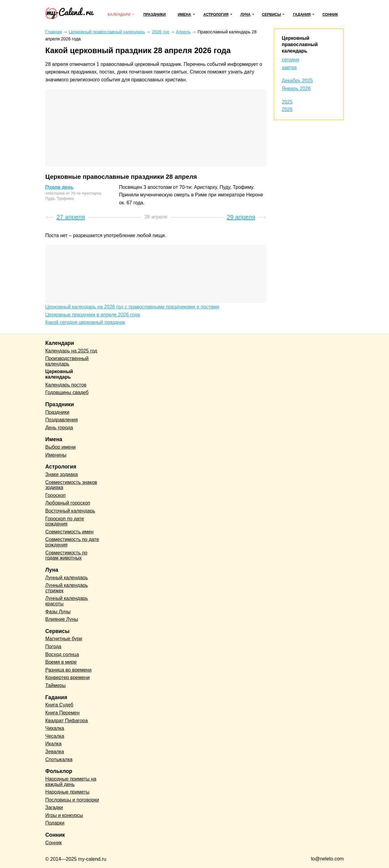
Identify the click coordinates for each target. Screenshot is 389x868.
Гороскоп (55, 495)
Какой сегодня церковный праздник (85, 322)
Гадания (302, 15)
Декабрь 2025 (297, 81)
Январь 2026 (296, 89)
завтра (289, 68)
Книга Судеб (59, 705)
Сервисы (271, 15)
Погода (53, 647)
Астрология (216, 15)
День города (59, 428)
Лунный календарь (67, 578)
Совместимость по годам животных (66, 555)
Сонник (330, 15)
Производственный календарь (67, 361)
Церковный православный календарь (300, 44)
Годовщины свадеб (67, 392)
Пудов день (59, 187)
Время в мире (61, 662)
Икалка (53, 744)
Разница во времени (68, 670)
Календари (119, 15)
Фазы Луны (58, 612)
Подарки (55, 823)
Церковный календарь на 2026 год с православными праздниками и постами (132, 307)
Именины (56, 455)
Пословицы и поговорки (72, 800)
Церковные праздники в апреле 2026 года (93, 315)
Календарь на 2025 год (71, 351)
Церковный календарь (59, 374)
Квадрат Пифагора (67, 721)
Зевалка (55, 752)
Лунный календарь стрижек (67, 588)
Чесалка (55, 736)
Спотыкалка (59, 759)
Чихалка (55, 728)
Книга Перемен (62, 713)
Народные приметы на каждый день (71, 782)
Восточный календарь (70, 511)
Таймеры (55, 685)
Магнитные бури (64, 639)
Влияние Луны (62, 619)
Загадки (54, 807)
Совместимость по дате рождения (72, 542)
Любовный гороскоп (68, 503)
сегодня (291, 60)
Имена (184, 15)
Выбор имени (60, 447)
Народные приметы (67, 792)
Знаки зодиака (62, 474)
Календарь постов (66, 385)
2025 (287, 102)
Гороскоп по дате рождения (65, 521)
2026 (287, 109)
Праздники (155, 15)
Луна (245, 15)
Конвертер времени (67, 677)
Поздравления (62, 420)
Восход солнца (62, 654)
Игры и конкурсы (64, 815)
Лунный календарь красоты (67, 601)
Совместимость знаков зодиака (71, 485)
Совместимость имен (69, 532)
